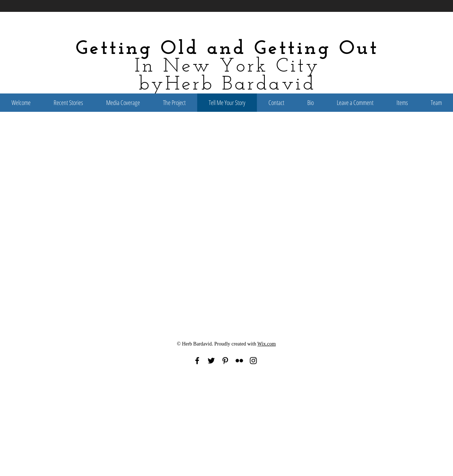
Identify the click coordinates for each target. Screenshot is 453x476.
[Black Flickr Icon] (239, 361)
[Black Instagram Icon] (253, 361)
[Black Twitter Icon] (211, 361)
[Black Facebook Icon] (197, 361)
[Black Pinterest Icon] (225, 361)
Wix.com (266, 344)
